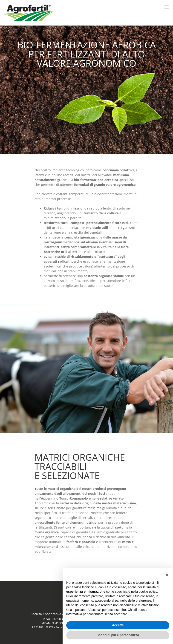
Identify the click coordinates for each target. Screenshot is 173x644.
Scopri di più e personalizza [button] (118, 635)
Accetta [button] (118, 625)
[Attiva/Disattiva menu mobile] (167, 7)
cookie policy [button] (148, 592)
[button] (167, 575)
